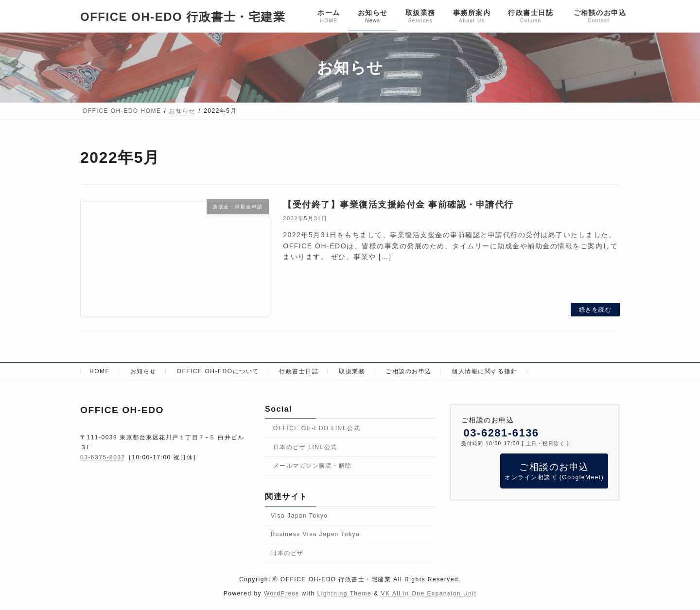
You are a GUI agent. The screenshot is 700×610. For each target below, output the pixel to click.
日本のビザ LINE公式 (305, 447)
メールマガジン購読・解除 (313, 466)
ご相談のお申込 (409, 371)
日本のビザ (287, 553)
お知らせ (143, 371)
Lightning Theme (345, 593)
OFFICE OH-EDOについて (218, 371)
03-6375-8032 (103, 457)
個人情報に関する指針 (484, 371)
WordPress (282, 593)
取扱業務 (352, 371)
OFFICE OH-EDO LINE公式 (317, 428)
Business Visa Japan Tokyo (315, 534)
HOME (100, 371)
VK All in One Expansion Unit (429, 593)
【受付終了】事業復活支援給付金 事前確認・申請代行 (398, 205)
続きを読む (595, 310)
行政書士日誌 (299, 371)
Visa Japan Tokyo (299, 515)
